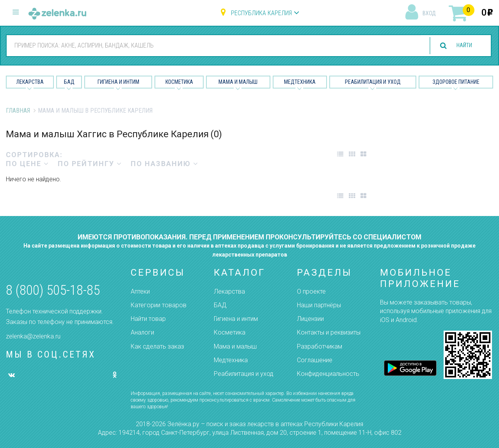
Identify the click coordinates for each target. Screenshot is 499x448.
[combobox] (210, 45)
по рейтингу (90, 164)
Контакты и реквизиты (329, 332)
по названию (165, 164)
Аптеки (140, 291)
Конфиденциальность (328, 374)
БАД (69, 82)
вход (429, 13)
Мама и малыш (238, 82)
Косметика (179, 82)
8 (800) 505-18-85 (53, 290)
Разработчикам (320, 346)
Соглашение (315, 360)
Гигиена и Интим (118, 82)
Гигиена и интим (236, 319)
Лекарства (30, 82)
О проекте (311, 291)
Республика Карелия (261, 13)
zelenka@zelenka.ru (33, 336)
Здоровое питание (456, 82)
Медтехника (300, 82)
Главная (18, 111)
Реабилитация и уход (373, 82)
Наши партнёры (319, 305)
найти (461, 46)
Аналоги (142, 332)
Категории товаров (159, 305)
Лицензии (310, 319)
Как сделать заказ (157, 346)
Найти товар (148, 319)
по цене (28, 164)
